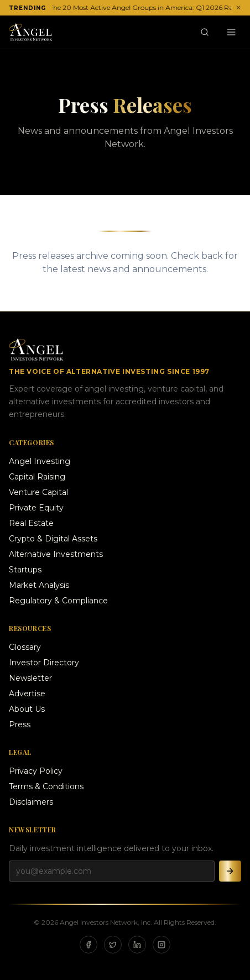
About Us (27, 709)
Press (20, 724)
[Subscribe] (230, 871)
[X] (113, 945)
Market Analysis (39, 585)
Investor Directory (44, 663)
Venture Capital (38, 492)
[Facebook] (88, 945)
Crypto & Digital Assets (53, 539)
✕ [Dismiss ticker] (238, 7)
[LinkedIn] (137, 945)
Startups (25, 570)
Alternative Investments (56, 554)
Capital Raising (37, 477)
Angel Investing (40, 461)
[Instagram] (162, 945)
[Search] (205, 32)
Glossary (25, 647)
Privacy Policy (36, 771)
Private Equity (36, 508)
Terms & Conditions (46, 786)
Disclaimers (31, 802)
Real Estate (31, 523)
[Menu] (231, 32)
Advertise (27, 694)
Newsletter (30, 678)
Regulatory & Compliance (58, 601)
